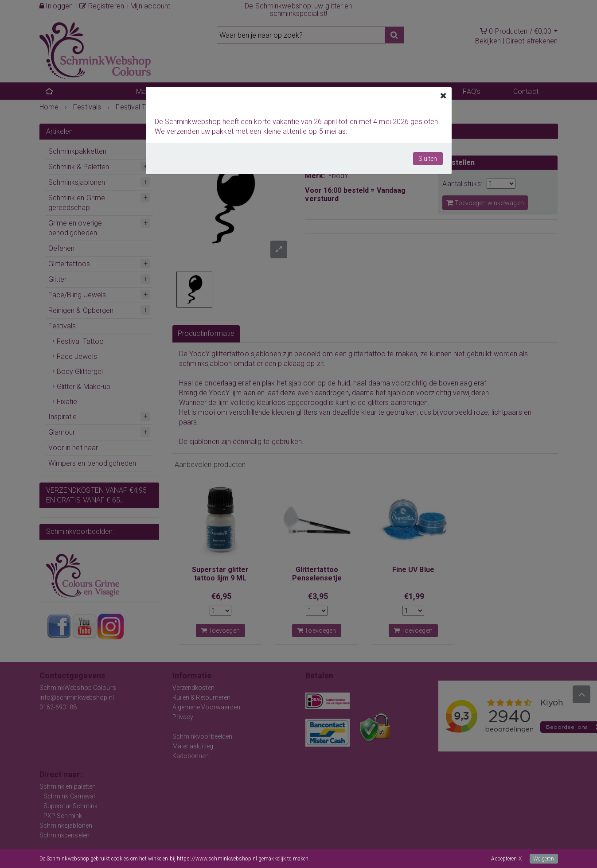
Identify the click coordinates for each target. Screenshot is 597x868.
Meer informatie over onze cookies (350, 859)
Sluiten (428, 159)
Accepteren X (506, 859)
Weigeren (544, 859)
